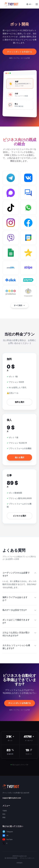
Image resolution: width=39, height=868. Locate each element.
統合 (4, 814)
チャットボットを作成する (20, 52)
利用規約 (20, 863)
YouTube (7, 839)
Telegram (8, 832)
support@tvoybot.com (12, 798)
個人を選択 (20, 457)
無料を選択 (20, 402)
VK (5, 836)
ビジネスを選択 (20, 516)
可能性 (5, 811)
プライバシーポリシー (27, 858)
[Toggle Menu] (37, 4)
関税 (4, 817)
